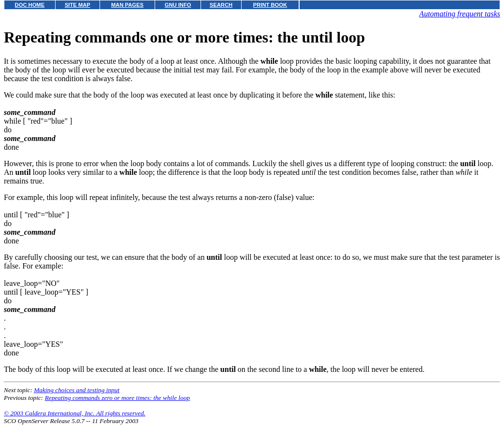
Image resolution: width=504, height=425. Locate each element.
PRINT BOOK (270, 5)
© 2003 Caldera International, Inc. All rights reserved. (75, 413)
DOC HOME (30, 5)
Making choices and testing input (77, 390)
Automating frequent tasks (460, 14)
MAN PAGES (127, 5)
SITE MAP (78, 5)
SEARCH (221, 5)
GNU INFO (178, 5)
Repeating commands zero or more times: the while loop (117, 398)
